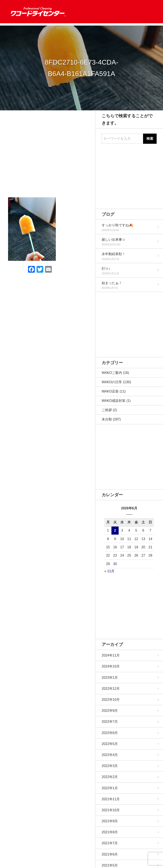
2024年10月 (111, 666)
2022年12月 (111, 689)
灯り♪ (106, 269)
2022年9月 (110, 711)
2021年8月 (110, 832)
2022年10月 (111, 700)
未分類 (107, 419)
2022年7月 (110, 722)
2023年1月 (110, 678)
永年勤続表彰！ (114, 254)
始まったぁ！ (112, 283)
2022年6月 (110, 733)
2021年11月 (111, 799)
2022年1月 (110, 788)
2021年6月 (110, 854)
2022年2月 (110, 777)
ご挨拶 (107, 410)
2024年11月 (111, 655)
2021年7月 (110, 843)
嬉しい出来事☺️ (114, 240)
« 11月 (109, 571)
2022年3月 (110, 766)
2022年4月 (110, 755)
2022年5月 (110, 744)
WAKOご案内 (112, 373)
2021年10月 (111, 810)
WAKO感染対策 (114, 401)
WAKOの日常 (112, 382)
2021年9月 (110, 821)
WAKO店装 (110, 391)
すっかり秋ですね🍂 (117, 225)
